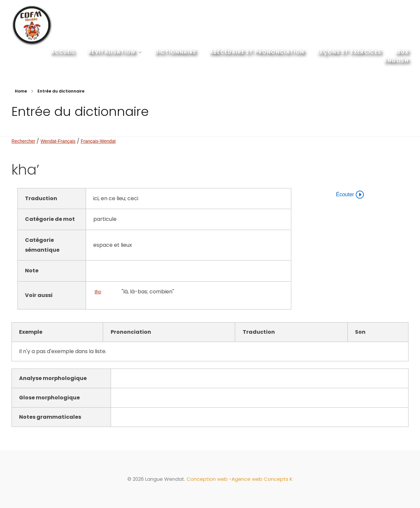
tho (98, 292)
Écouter (350, 195)
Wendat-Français (58, 141)
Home (21, 91)
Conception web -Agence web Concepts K (240, 479)
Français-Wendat (98, 141)
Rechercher (23, 141)
